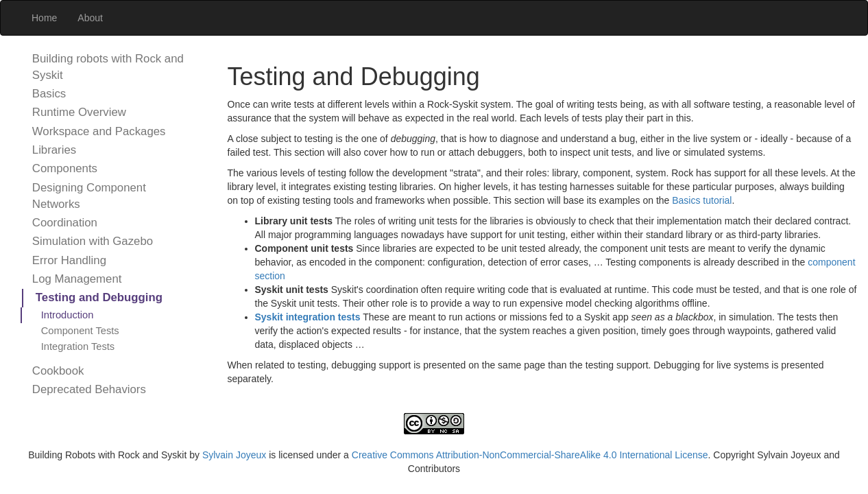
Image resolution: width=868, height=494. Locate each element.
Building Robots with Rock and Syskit (107, 455)
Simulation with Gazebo (93, 241)
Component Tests (80, 331)
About (90, 18)
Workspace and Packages (99, 131)
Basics (49, 94)
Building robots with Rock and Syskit (108, 67)
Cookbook (58, 371)
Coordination (65, 223)
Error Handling (69, 260)
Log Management (77, 279)
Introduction (68, 315)
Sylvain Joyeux (234, 455)
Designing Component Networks (89, 196)
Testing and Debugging (99, 297)
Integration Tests (78, 346)
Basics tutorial (702, 200)
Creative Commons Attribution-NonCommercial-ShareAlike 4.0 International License (530, 455)
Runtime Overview (79, 112)
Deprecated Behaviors (89, 389)
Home (44, 18)
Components (65, 168)
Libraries (54, 150)
